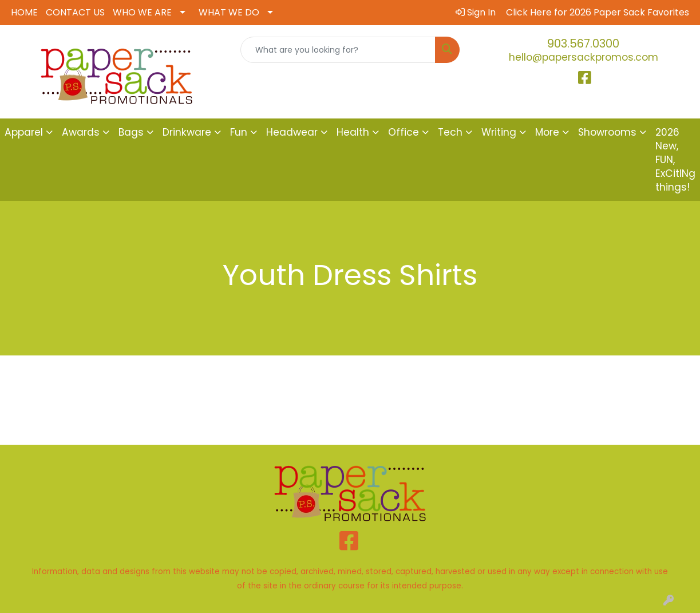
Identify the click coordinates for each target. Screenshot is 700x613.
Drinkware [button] (187, 132)
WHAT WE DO (229, 12)
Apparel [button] (24, 132)
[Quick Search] (338, 50)
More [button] (547, 132)
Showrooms (607, 132)
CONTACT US (75, 12)
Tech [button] (450, 132)
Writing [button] (499, 132)
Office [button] (404, 132)
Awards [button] (81, 132)
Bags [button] (131, 132)
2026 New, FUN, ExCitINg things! (675, 160)
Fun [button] (239, 132)
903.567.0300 (583, 43)
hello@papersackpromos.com (584, 57)
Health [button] (353, 132)
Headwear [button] (292, 132)
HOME (24, 12)
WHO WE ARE (142, 12)
